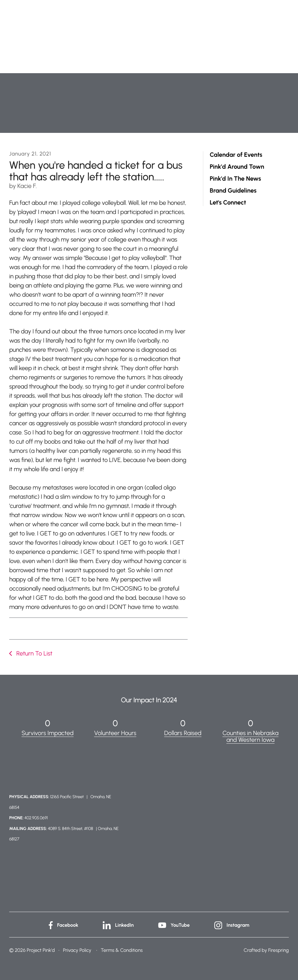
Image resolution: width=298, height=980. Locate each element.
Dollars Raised (183, 733)
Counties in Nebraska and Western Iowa (251, 736)
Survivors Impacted (48, 733)
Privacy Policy (77, 950)
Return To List (34, 653)
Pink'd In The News (235, 179)
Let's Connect (228, 203)
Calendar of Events (236, 155)
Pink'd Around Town (237, 167)
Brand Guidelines (233, 191)
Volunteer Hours (115, 733)
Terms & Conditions (122, 950)
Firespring (279, 950)
